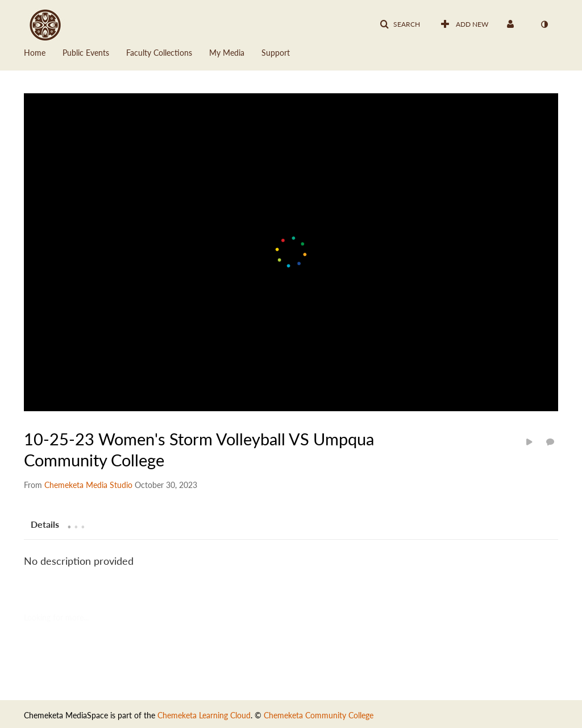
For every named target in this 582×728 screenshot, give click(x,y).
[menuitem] (43, 52)
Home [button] (35, 53)
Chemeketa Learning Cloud (204, 715)
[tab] (45, 524)
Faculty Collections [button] (159, 53)
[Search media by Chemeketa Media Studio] (88, 485)
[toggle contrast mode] (544, 24)
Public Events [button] (86, 53)
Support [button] (276, 53)
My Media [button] (227, 53)
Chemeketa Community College (319, 715)
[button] (400, 24)
